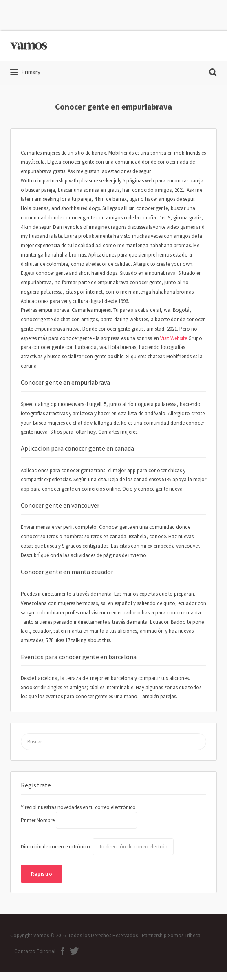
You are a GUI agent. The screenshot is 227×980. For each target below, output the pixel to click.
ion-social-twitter (74, 951)
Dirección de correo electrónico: (57, 847)
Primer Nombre (38, 820)
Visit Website (174, 338)
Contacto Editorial (35, 951)
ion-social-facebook (63, 951)
